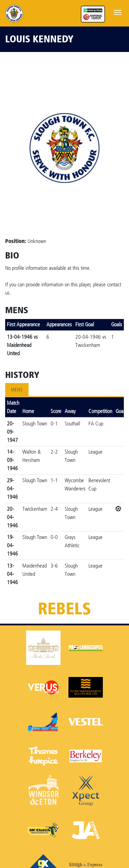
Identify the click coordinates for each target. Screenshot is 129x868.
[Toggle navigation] (118, 12)
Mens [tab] (17, 390)
